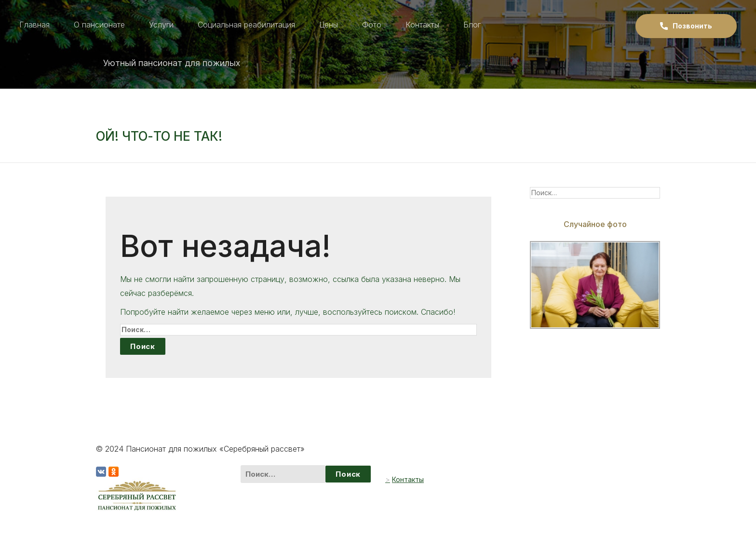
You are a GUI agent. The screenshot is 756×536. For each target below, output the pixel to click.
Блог (472, 25)
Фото (372, 25)
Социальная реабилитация (246, 25)
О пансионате (99, 25)
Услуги (161, 25)
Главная (34, 25)
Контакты (422, 25)
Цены (329, 25)
